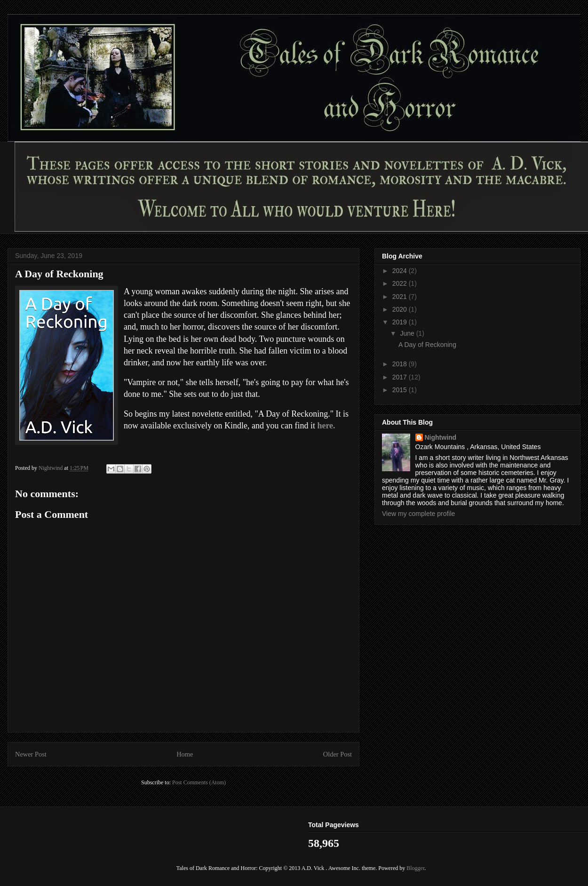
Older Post (338, 754)
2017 (401, 377)
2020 (401, 309)
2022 (401, 283)
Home (185, 754)
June (408, 333)
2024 (401, 271)
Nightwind (441, 437)
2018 (401, 364)
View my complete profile (418, 514)
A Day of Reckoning (427, 345)
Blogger (415, 868)
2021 (401, 297)
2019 (401, 322)
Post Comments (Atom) (199, 782)
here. (326, 426)
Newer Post (31, 754)
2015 (401, 390)
